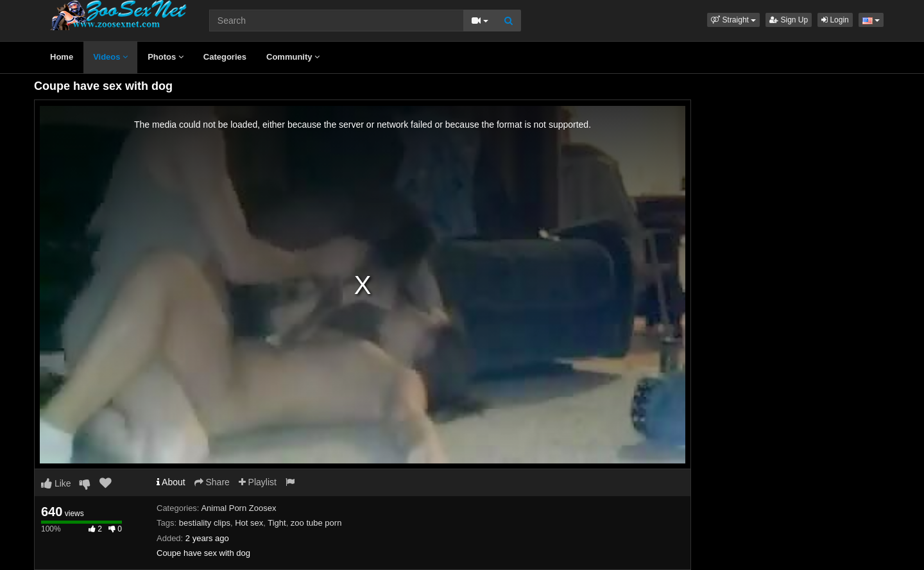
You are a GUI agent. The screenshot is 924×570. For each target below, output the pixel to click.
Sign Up (789, 20)
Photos (166, 57)
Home (62, 57)
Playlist (258, 482)
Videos (110, 57)
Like (56, 483)
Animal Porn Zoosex (238, 508)
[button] (733, 20)
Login (835, 20)
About (171, 482)
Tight (277, 523)
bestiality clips (205, 523)
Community (293, 57)
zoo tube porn (316, 523)
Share (212, 482)
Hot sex (249, 523)
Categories (225, 57)
